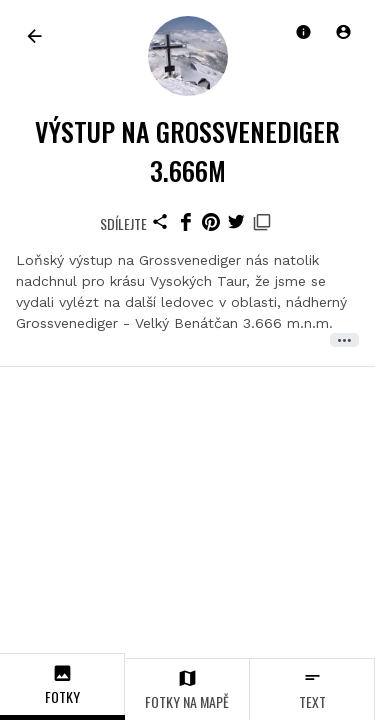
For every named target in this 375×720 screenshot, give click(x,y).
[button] (343, 32)
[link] (34, 35)
